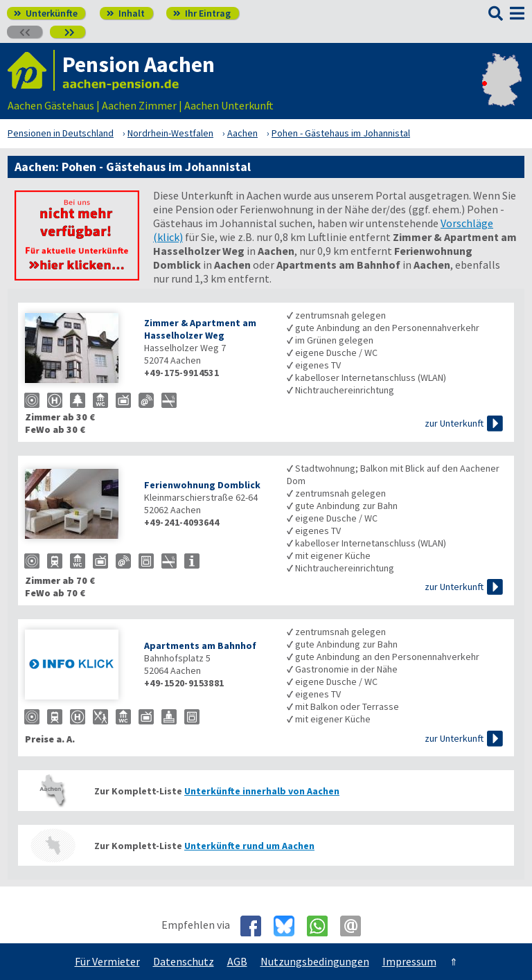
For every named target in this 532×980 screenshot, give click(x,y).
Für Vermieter (107, 961)
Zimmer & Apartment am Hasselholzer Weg (200, 329)
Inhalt (126, 13)
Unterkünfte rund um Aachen (249, 846)
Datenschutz (184, 961)
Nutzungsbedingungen (315, 961)
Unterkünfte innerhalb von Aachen (262, 791)
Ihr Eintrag (202, 13)
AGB (237, 961)
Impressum (409, 961)
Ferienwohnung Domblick (202, 485)
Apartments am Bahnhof (200, 645)
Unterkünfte (46, 13)
